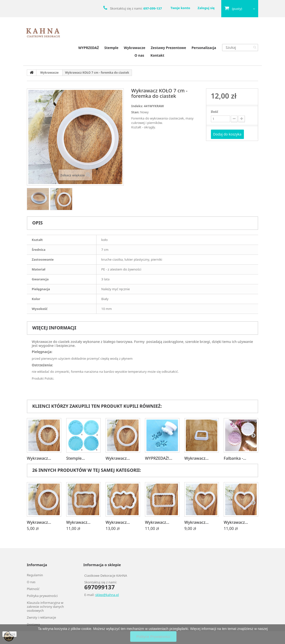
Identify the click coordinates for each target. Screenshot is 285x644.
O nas (139, 55)
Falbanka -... (235, 458)
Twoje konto (180, 8)
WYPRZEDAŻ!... (159, 458)
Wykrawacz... (39, 458)
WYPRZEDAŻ (89, 48)
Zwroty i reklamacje (41, 617)
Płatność (33, 589)
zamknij (9, 634)
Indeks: (137, 106)
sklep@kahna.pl (107, 595)
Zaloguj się (206, 8)
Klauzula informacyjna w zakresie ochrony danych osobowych (45, 607)
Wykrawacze (135, 48)
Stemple (111, 48)
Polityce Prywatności (153, 636)
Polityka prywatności (42, 596)
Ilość (215, 112)
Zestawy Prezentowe (168, 48)
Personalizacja (204, 48)
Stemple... (76, 458)
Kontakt (157, 55)
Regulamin (35, 575)
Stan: (135, 112)
